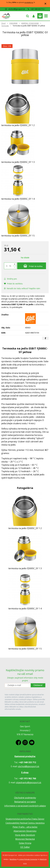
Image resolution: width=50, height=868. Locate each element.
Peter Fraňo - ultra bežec (25, 827)
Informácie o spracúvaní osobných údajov (25, 806)
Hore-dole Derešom (25, 835)
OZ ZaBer (25, 847)
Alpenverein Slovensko (25, 831)
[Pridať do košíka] (32, 266)
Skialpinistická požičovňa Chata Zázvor (25, 819)
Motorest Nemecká (25, 839)
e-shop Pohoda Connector (28, 859)
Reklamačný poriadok (25, 802)
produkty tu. (29, 2)
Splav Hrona (25, 843)
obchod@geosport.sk (17, 9)
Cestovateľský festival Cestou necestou (25, 823)
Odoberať (38, 685)
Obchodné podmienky (25, 798)
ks (10, 266)
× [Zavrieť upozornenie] (45, 4)
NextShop (13, 859)
